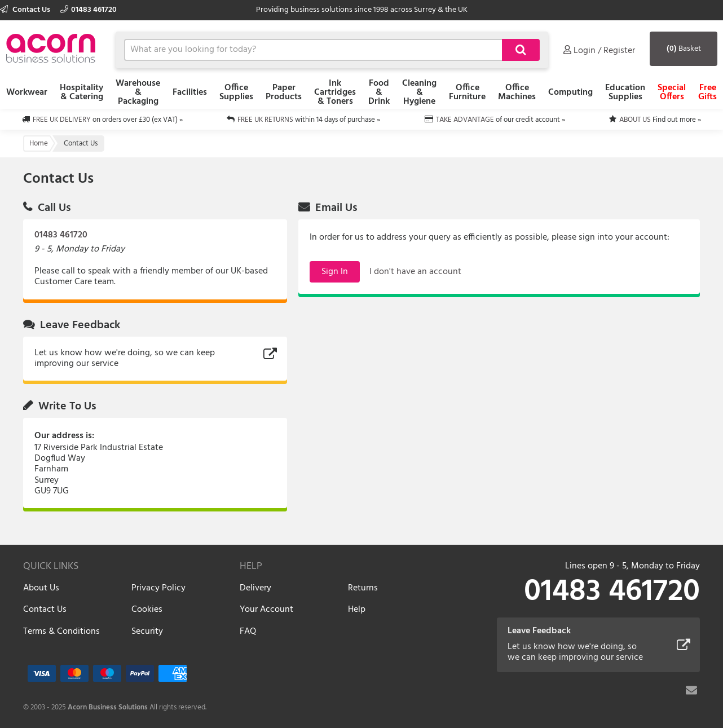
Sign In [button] (335, 272)
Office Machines (517, 92)
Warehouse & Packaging (138, 92)
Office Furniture (467, 92)
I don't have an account (415, 272)
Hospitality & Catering (81, 92)
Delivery (255, 588)
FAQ (248, 632)
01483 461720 (89, 10)
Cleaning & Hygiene (419, 92)
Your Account (266, 610)
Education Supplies (625, 92)
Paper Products (284, 92)
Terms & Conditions (61, 632)
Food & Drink (379, 92)
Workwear (27, 92)
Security (147, 632)
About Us (41, 588)
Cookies (147, 610)
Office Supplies (236, 92)
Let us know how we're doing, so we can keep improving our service (125, 358)
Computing (570, 92)
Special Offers (672, 92)
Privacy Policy (158, 588)
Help (357, 610)
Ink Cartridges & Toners (335, 92)
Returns (363, 588)
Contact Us (26, 10)
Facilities (190, 92)
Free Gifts (707, 92)
